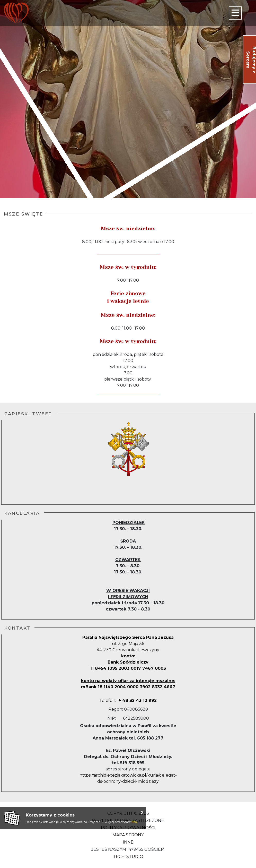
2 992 (143, 701)
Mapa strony (128, 835)
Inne (128, 842)
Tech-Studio (128, 857)
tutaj (135, 822)
